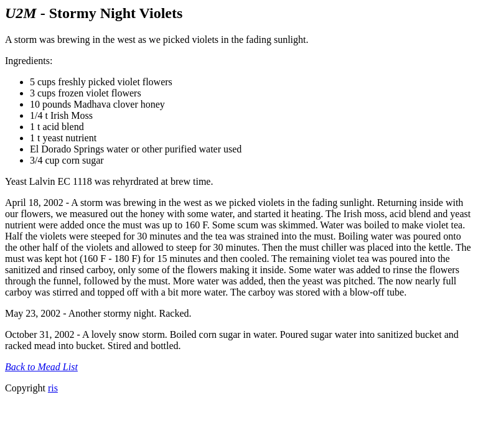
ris (53, 388)
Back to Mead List (41, 367)
